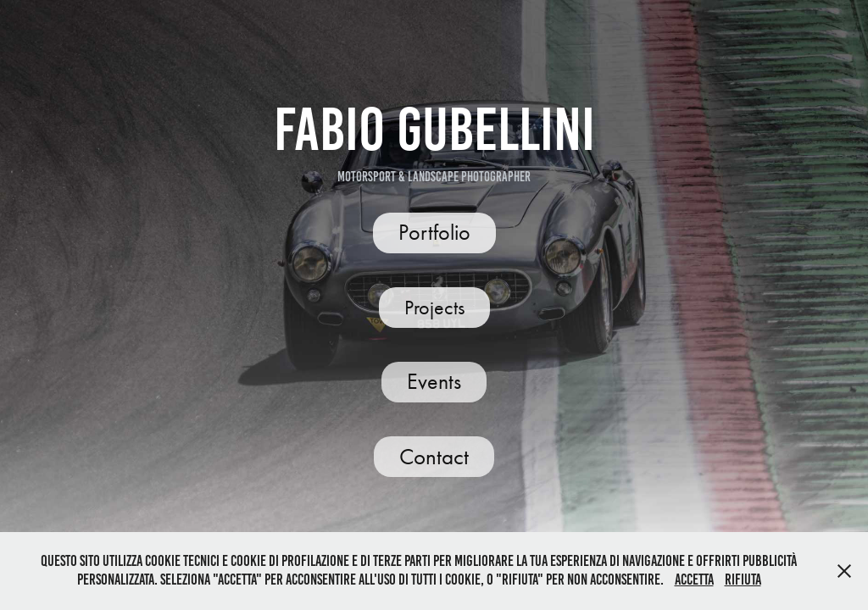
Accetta (694, 579)
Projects (434, 308)
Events (434, 382)
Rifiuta (743, 579)
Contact (434, 457)
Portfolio (434, 233)
